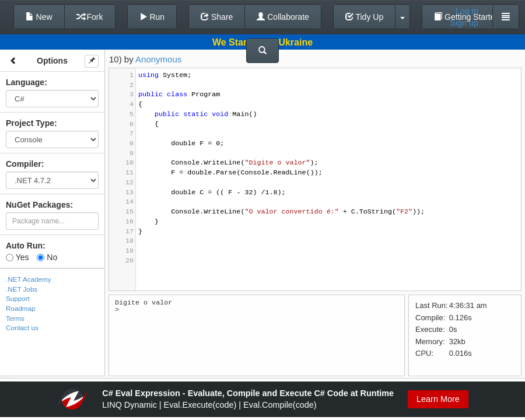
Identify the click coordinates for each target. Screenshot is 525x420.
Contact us (22, 328)
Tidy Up (364, 17)
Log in (467, 11)
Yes (17, 257)
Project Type (30, 123)
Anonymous (158, 59)
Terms (15, 318)
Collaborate (283, 17)
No (47, 257)
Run (152, 17)
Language (25, 82)
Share (217, 17)
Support (18, 298)
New (39, 17)
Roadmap (21, 308)
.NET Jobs (22, 289)
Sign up (464, 23)
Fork (90, 17)
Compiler (24, 164)
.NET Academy (29, 279)
